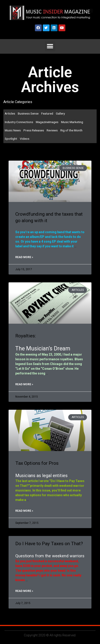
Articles (10, 113)
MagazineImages (47, 122)
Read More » (24, 257)
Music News (13, 130)
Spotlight (11, 139)
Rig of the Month (71, 130)
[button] (50, 46)
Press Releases (34, 130)
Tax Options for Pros (37, 463)
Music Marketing (72, 122)
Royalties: (26, 336)
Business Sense (28, 113)
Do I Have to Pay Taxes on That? (49, 544)
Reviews (52, 130)
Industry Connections (19, 122)
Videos (25, 139)
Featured (47, 113)
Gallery (60, 113)
